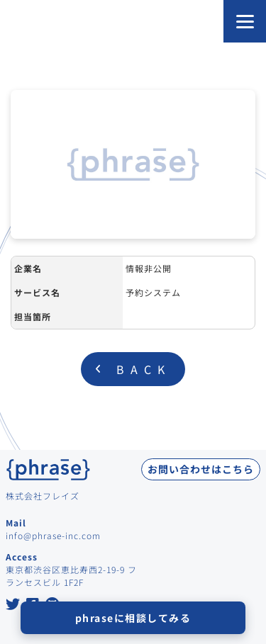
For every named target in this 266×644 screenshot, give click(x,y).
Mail (16, 522)
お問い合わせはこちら (201, 469)
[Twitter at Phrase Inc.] (13, 605)
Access (22, 557)
